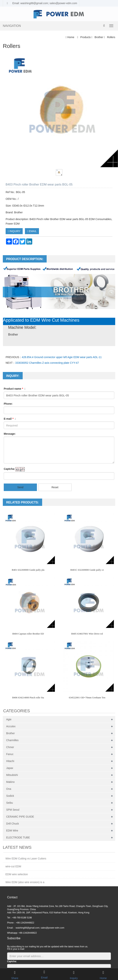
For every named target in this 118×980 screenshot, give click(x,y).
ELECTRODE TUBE (18, 837)
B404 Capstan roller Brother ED (28, 634)
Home (71, 37)
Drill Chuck (13, 824)
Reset (55, 487)
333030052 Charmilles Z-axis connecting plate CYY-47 (47, 363)
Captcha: (9, 469)
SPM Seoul (13, 810)
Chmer (10, 747)
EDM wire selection (17, 874)
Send (20, 487)
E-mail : (10, 419)
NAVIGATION (12, 26)
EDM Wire (12, 831)
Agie (9, 719)
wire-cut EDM (13, 866)
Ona (9, 789)
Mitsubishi (12, 775)
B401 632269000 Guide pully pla (28, 570)
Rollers (111, 37)
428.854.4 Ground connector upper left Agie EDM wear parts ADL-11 (62, 357)
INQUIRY (14, 231)
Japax (10, 768)
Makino (10, 782)
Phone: (8, 404)
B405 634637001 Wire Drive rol (87, 634)
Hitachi (10, 761)
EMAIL (32, 231)
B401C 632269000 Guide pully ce (87, 570)
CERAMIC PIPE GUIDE (20, 817)
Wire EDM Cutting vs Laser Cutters (26, 859)
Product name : (15, 389)
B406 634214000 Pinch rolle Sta (28, 697)
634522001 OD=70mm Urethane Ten (87, 697)
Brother (99, 37)
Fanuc (10, 754)
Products (86, 37)
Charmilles (12, 740)
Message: (10, 434)
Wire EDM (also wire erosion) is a (25, 882)
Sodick (10, 796)
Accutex (11, 726)
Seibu (10, 803)
